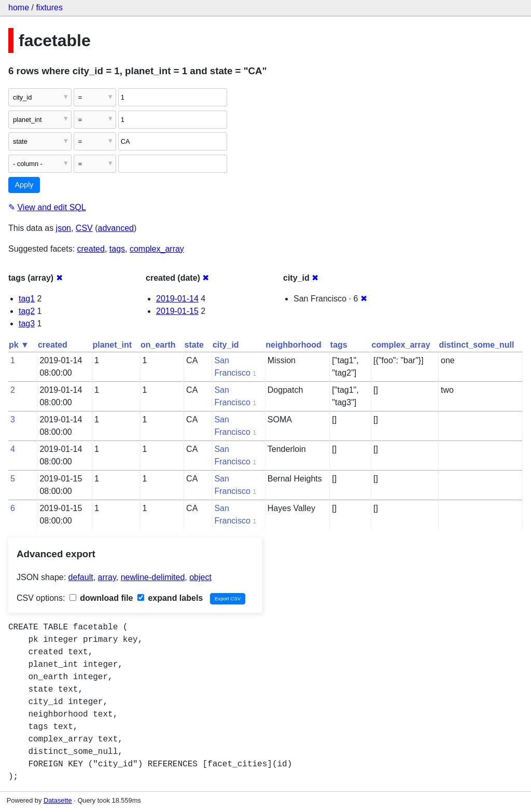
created (91, 249)
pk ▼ (19, 345)
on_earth (158, 345)
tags (117, 249)
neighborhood (294, 345)
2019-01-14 (177, 299)
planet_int (112, 345)
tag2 (27, 311)
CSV (84, 228)
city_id (226, 345)
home (19, 8)
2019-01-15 (177, 311)
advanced (116, 228)
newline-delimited (153, 577)
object (200, 577)
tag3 (27, 324)
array (107, 577)
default (81, 577)
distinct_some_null (477, 345)
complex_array (157, 249)
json (64, 228)
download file (101, 598)
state (194, 345)
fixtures (49, 8)
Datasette (58, 800)
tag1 (27, 299)
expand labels (170, 598)
